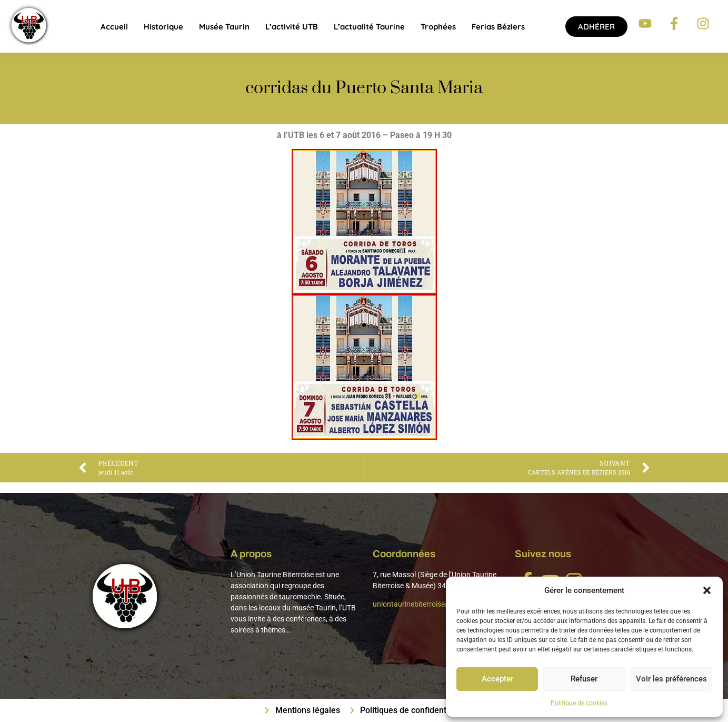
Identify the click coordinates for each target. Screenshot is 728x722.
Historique (163, 27)
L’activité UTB (292, 27)
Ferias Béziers (498, 27)
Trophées (438, 27)
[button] (707, 590)
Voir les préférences (671, 679)
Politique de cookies (579, 703)
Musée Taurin (224, 27)
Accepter (497, 679)
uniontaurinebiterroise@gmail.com (429, 604)
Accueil (114, 27)
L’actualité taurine (369, 27)
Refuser (584, 679)
